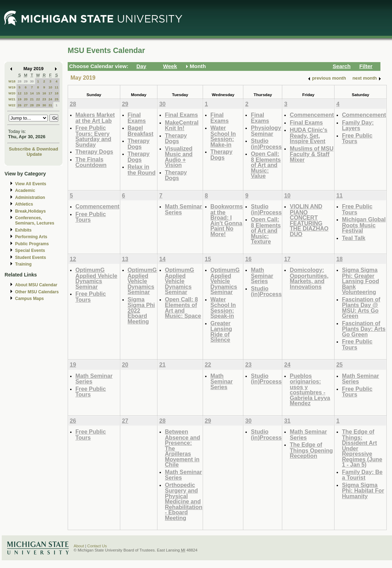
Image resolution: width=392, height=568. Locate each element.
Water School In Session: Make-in (223, 136)
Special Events (30, 250)
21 (32, 99)
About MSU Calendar (36, 285)
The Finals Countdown (91, 162)
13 (26, 93)
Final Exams (137, 118)
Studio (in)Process (266, 144)
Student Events (31, 258)
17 (50, 93)
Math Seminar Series (183, 209)
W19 (12, 87)
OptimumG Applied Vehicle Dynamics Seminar (96, 278)
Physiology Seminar (266, 131)
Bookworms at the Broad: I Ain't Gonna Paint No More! (227, 220)
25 (57, 99)
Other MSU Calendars (37, 292)
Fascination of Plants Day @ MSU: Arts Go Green (361, 308)
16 (44, 93)
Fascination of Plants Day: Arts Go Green (364, 329)
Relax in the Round (142, 170)
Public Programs (32, 244)
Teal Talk (354, 238)
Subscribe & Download (33, 149)
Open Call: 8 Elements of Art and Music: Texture (266, 230)
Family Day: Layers (358, 125)
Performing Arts (31, 237)
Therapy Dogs (94, 152)
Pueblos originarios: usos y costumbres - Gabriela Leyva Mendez (310, 390)
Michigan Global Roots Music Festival (364, 225)
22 (38, 99)
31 (50, 105)
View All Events (31, 184)
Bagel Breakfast (141, 131)
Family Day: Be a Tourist (362, 475)
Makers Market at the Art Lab (95, 118)
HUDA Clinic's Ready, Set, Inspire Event (308, 135)
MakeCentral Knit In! (182, 125)
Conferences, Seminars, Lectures (35, 220)
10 (50, 87)
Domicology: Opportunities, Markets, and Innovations (309, 278)
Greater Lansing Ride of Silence (221, 332)
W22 (12, 105)
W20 (12, 93)
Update (34, 154)
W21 (12, 99)
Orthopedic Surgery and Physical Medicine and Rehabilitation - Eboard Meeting (184, 501)
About (79, 546)
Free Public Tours (357, 138)
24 (50, 99)
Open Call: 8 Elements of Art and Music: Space (183, 308)
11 (57, 87)
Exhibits (23, 230)
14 (32, 93)
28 (19, 81)
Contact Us (97, 546)
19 (19, 99)
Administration (30, 198)
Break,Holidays (31, 211)
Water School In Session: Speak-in (223, 308)
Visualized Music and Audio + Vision (179, 157)
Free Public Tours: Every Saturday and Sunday (93, 136)
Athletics (24, 204)
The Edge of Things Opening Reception (311, 450)
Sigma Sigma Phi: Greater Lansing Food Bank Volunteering (360, 281)
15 (38, 93)
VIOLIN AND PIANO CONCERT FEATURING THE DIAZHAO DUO (309, 220)
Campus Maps (29, 299)
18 (57, 93)
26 (19, 105)
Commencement (312, 115)
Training (23, 264)
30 (32, 81)
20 (26, 99)
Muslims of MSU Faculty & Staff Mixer (312, 154)
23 (44, 99)
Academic (25, 191)
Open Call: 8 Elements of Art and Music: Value (266, 165)
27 (26, 105)
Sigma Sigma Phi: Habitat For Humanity (363, 490)
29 (26, 81)
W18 (12, 81)
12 (19, 93)
